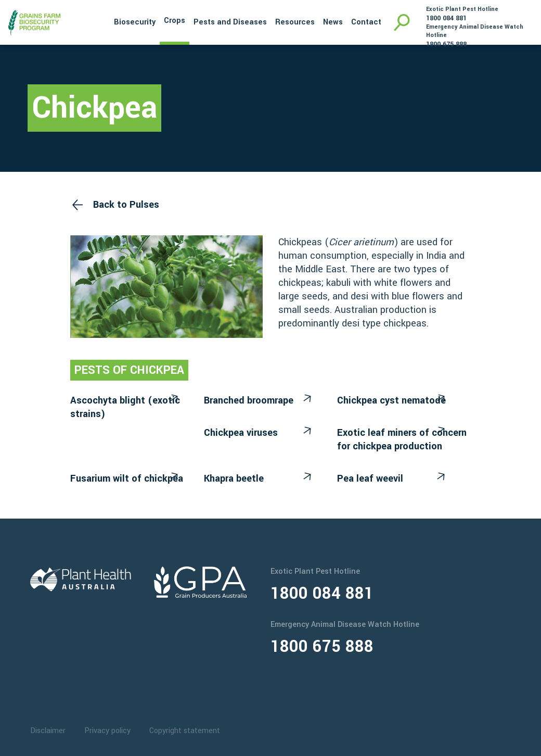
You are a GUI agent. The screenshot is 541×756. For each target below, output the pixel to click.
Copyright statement (185, 731)
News (333, 22)
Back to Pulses (126, 205)
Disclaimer (48, 731)
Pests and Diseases (230, 22)
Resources (295, 22)
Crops (175, 21)
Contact (366, 22)
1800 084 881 (446, 18)
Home (96, 21)
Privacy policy (107, 731)
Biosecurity (135, 22)
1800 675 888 (446, 44)
